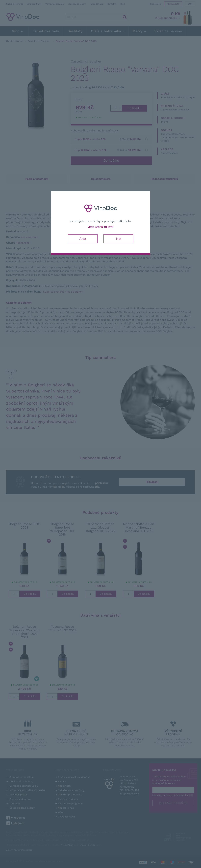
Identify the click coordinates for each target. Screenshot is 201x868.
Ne (118, 239)
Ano (83, 239)
